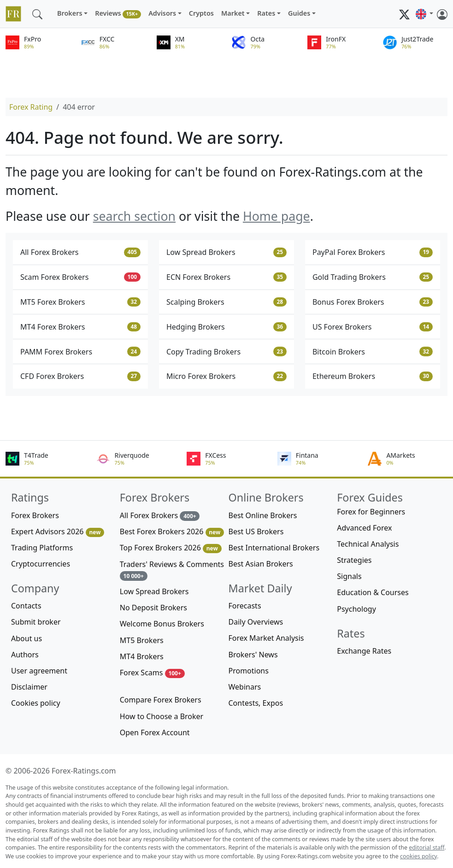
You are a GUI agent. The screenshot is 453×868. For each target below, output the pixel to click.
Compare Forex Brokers (161, 700)
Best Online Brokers (263, 515)
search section (134, 216)
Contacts (26, 606)
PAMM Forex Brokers (80, 352)
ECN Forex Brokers (226, 277)
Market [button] (233, 13)
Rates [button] (266, 13)
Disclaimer (29, 687)
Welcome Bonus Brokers (162, 624)
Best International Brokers (274, 548)
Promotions (249, 671)
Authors (25, 655)
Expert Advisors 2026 (58, 532)
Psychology (356, 609)
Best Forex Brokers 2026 (172, 532)
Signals (349, 576)
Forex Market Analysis (266, 638)
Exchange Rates (364, 651)
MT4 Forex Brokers (80, 327)
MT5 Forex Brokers (80, 302)
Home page (277, 216)
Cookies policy (36, 703)
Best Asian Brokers (261, 564)
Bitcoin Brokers (373, 352)
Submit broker (36, 622)
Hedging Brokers (226, 327)
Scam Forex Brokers (80, 277)
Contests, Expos (256, 703)
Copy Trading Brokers (226, 352)
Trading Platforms (42, 548)
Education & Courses (373, 592)
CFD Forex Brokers (80, 376)
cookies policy (418, 856)
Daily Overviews (256, 622)
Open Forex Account (155, 732)
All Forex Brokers (80, 252)
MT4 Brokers (142, 656)
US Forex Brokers (373, 327)
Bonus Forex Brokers (373, 302)
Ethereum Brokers (373, 376)
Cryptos (201, 13)
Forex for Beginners (371, 512)
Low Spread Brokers (226, 252)
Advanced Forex (364, 528)
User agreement (39, 671)
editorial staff (427, 847)
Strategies (354, 560)
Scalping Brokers (226, 302)
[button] (424, 14)
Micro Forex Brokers (226, 376)
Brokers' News (253, 655)
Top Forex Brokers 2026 (171, 548)
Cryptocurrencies (41, 564)
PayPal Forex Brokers (373, 252)
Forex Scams (152, 673)
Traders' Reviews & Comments (172, 570)
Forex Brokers (35, 515)
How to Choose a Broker (162, 716)
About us (26, 638)
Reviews (118, 14)
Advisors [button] (162, 13)
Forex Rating (31, 107)
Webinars (245, 687)
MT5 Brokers (142, 640)
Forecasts (245, 606)
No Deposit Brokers (153, 608)
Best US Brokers (256, 531)
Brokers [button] (70, 13)
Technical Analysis (368, 544)
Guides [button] (299, 13)
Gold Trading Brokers (373, 277)
